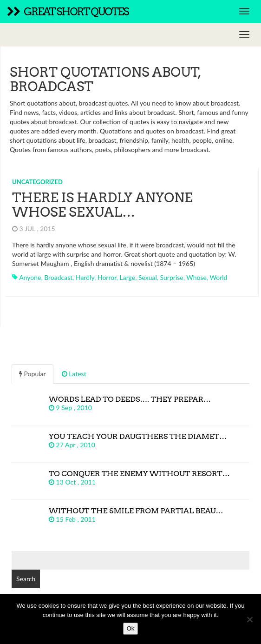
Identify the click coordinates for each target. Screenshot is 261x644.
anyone (30, 277)
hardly (85, 277)
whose (196, 277)
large (128, 277)
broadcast (58, 277)
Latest (74, 374)
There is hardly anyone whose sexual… (102, 205)
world (219, 277)
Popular (33, 374)
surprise (172, 277)
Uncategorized (37, 182)
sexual (148, 277)
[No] (249, 619)
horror (107, 277)
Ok (131, 628)
